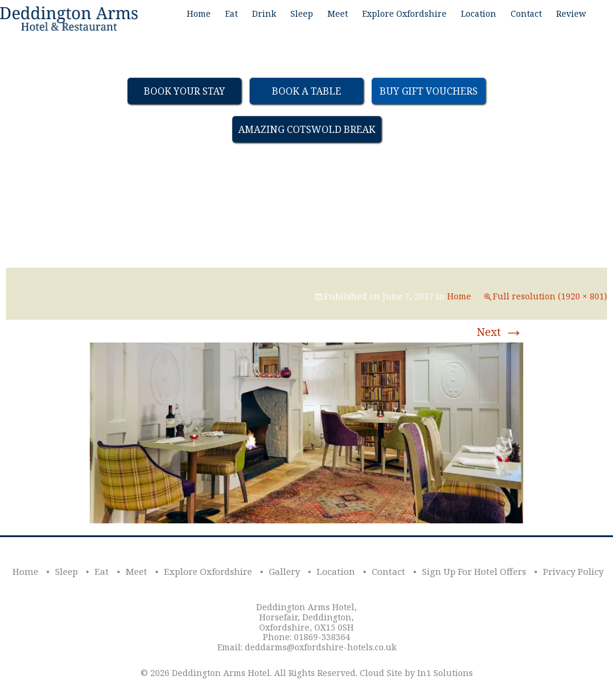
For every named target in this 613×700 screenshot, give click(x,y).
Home (199, 14)
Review (571, 14)
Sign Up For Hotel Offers (474, 571)
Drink (264, 14)
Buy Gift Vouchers (429, 91)
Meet (338, 14)
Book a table (306, 91)
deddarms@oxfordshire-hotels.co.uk (321, 647)
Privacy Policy (573, 571)
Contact (526, 14)
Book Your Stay (184, 91)
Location (479, 14)
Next (500, 332)
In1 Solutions (445, 673)
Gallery (284, 571)
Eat (231, 14)
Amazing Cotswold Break (307, 129)
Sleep (302, 14)
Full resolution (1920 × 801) (550, 296)
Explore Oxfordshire (404, 14)
